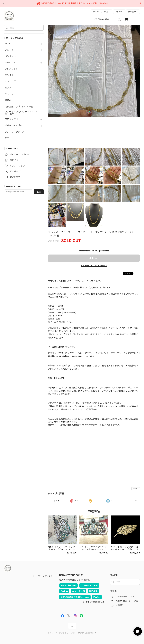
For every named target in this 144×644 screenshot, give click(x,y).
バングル (9, 75)
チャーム (9, 94)
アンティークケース (15, 132)
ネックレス (10, 63)
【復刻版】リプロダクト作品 (19, 107)
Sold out (94, 258)
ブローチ (9, 50)
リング (8, 44)
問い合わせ (133, 12)
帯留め (8, 100)
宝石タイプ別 (12, 119)
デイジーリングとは (101, 12)
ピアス (8, 88)
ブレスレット (11, 69)
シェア (137, 273)
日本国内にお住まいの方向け (94, 266)
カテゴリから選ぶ (103, 19)
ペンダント (10, 56)
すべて (57, 501)
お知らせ (119, 12)
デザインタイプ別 (14, 126)
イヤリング (10, 81)
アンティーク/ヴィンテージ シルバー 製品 (21, 113)
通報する (136, 489)
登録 (39, 192)
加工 (7, 138)
